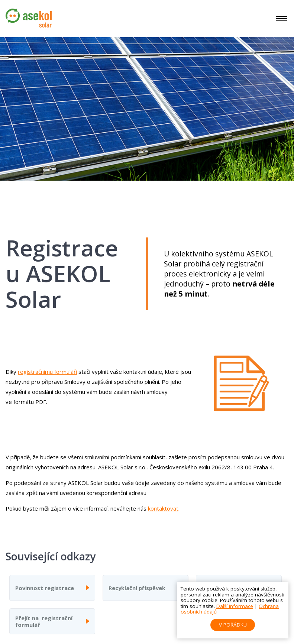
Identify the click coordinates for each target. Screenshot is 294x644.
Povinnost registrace (45, 588)
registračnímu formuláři (47, 372)
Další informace (235, 606)
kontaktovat (163, 508)
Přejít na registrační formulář (44, 621)
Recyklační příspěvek (137, 588)
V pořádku (233, 625)
